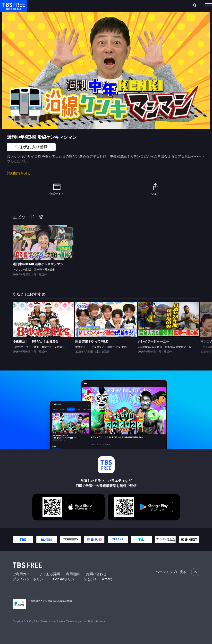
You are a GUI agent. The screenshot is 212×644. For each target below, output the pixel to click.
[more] (139, 20)
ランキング (88, 8)
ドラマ (98, 19)
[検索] (167, 8)
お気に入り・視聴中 (139, 8)
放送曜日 (70, 8)
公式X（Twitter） (99, 589)
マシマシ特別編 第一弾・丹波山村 (34, 279)
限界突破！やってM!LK (92, 351)
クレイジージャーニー (153, 351)
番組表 (200, 8)
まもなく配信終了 (75, 19)
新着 (53, 19)
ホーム (55, 8)
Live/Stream (110, 5)
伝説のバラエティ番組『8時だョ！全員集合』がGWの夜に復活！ (52, 357)
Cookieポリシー (65, 589)
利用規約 (73, 584)
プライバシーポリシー (30, 589)
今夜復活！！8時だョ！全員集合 (36, 351)
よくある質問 (50, 584)
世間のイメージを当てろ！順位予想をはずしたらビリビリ (110, 357)
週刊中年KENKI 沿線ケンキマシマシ (38, 274)
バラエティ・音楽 (121, 19)
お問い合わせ (96, 584)
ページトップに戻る (178, 582)
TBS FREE (13, 9)
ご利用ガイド (23, 584)
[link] (43, 252)
